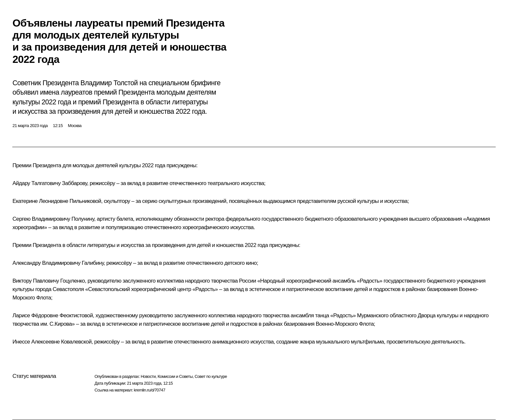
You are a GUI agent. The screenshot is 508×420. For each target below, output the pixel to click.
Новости (148, 376)
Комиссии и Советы (175, 376)
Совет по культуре (211, 376)
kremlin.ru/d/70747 (150, 390)
